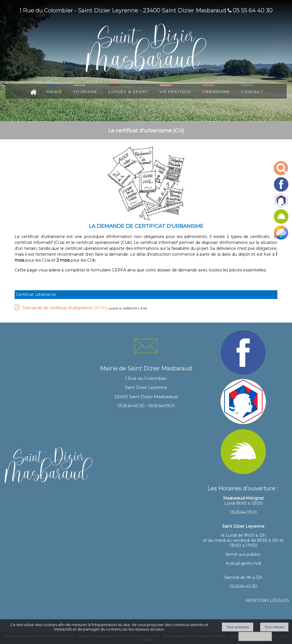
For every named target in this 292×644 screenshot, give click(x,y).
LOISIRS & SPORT (129, 91)
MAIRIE (54, 91)
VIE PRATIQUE (175, 91)
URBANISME (216, 91)
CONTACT (252, 91)
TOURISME (85, 91)
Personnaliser (255, 636)
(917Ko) (66, 308)
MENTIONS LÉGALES (268, 600)
